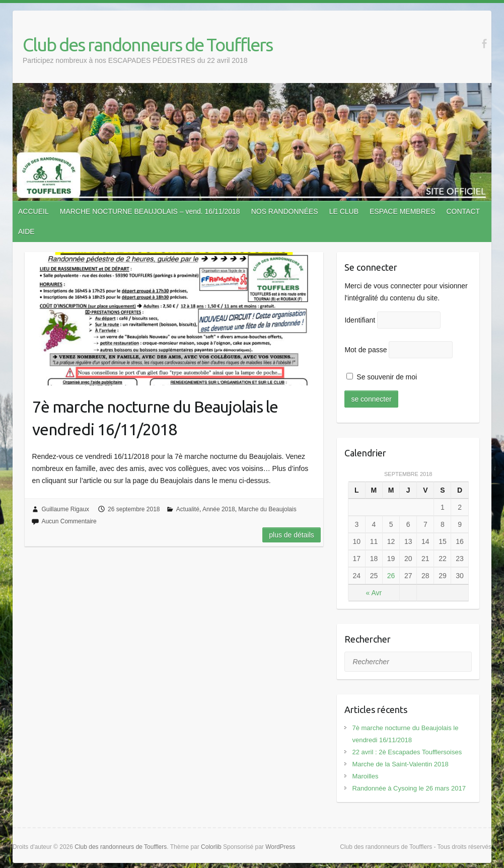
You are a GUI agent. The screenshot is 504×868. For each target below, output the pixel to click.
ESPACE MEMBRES (402, 211)
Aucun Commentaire (69, 521)
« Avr (374, 593)
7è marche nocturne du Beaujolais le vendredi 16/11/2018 (155, 418)
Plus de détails (292, 535)
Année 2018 (219, 509)
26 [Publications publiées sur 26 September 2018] (391, 576)
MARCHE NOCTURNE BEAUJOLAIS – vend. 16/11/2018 (150, 211)
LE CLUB (344, 211)
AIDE (26, 231)
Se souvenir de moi (382, 377)
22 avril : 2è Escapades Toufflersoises (407, 752)
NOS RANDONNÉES (285, 211)
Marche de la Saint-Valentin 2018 (400, 764)
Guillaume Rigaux (65, 509)
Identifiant (360, 320)
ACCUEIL (33, 211)
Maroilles (365, 776)
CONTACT (463, 211)
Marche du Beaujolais (267, 509)
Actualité (188, 509)
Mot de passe (366, 350)
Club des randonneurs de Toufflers (148, 45)
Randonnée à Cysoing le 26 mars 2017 (409, 788)
